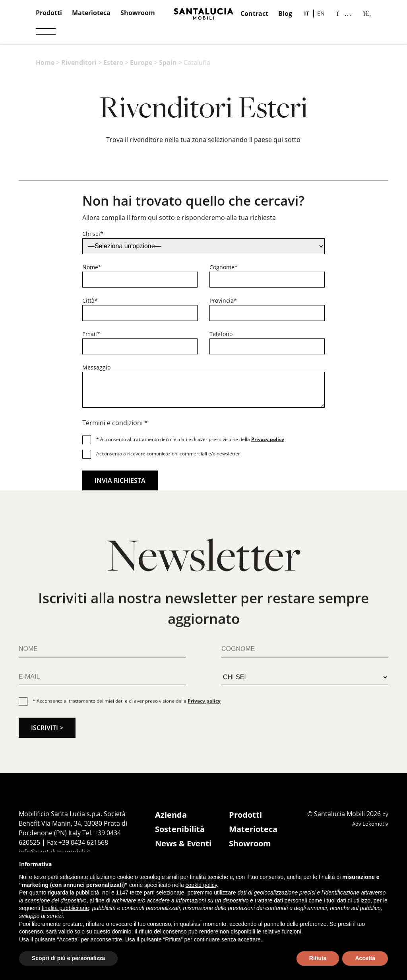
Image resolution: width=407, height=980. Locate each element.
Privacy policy (268, 439)
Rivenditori (79, 62)
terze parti (142, 892)
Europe (141, 62)
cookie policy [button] (201, 885)
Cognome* (224, 267)
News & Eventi (183, 843)
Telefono (221, 334)
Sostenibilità (180, 829)
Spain (168, 62)
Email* (91, 334)
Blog (285, 14)
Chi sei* (93, 234)
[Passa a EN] (321, 14)
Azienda (171, 815)
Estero (113, 62)
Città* (90, 300)
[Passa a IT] (307, 14)
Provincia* (223, 300)
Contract (254, 14)
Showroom (138, 13)
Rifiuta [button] (318, 958)
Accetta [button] (365, 958)
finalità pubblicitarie (65, 908)
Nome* (92, 267)
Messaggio (96, 367)
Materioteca (91, 13)
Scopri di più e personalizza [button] (68, 958)
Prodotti (49, 13)
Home (45, 62)
